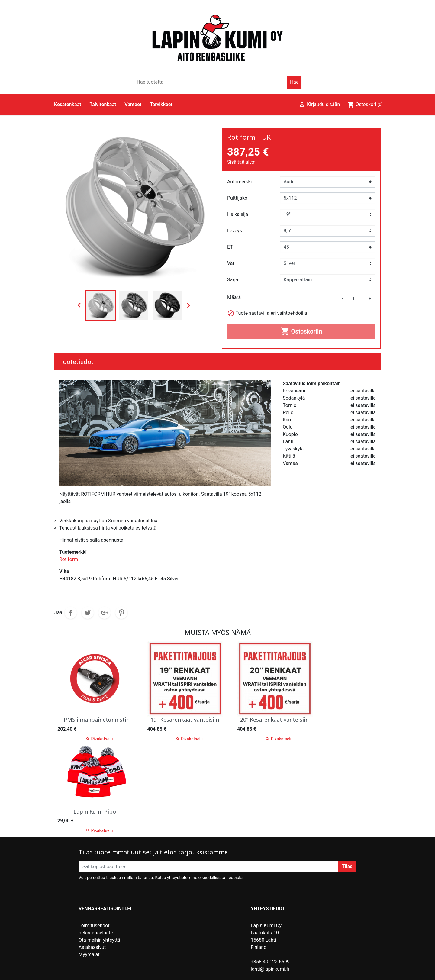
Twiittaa (88, 613)
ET (230, 247)
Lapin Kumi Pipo (95, 811)
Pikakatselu (189, 739)
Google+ (105, 613)
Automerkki (239, 182)
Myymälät (89, 954)
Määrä (234, 297)
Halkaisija (238, 214)
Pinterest (121, 613)
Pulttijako (237, 198)
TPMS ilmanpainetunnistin (95, 720)
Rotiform (69, 559)
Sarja (233, 280)
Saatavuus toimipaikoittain (312, 384)
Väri (231, 263)
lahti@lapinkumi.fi (270, 969)
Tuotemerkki (73, 552)
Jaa (71, 613)
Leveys (235, 231)
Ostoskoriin (301, 331)
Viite (64, 571)
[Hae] (211, 82)
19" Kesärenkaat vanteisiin (185, 720)
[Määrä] (356, 299)
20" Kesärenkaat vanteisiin (274, 720)
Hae (294, 82)
